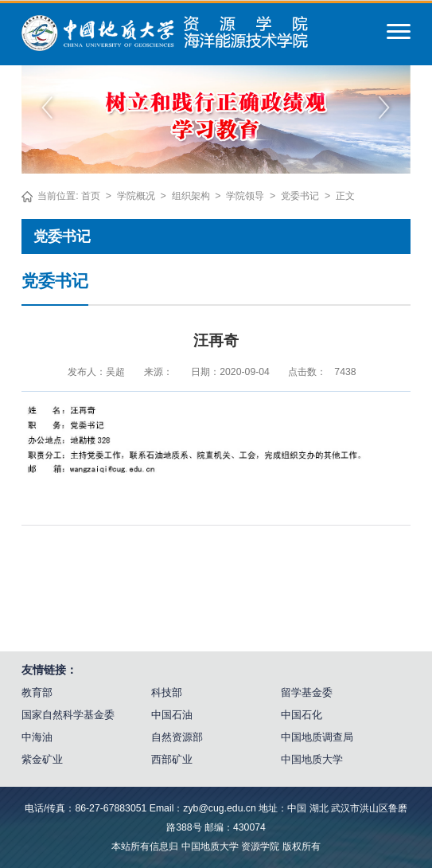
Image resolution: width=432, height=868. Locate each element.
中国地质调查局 (317, 737)
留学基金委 (307, 692)
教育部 (37, 692)
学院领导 (245, 196)
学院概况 (136, 196)
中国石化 (302, 715)
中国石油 (172, 715)
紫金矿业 (42, 759)
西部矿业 (172, 759)
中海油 (37, 737)
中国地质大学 (312, 759)
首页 (91, 196)
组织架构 (191, 196)
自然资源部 (177, 737)
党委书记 (300, 196)
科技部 (167, 692)
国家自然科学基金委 (68, 715)
